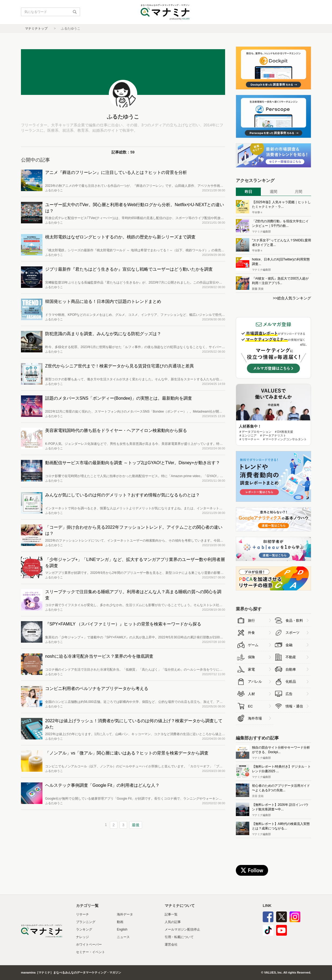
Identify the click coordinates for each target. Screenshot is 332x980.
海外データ (125, 914)
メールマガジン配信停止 (182, 929)
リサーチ (82, 914)
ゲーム (253, 645)
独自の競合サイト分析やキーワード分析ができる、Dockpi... (281, 750)
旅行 (251, 620)
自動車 (291, 669)
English (122, 929)
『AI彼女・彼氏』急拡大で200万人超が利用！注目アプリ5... (280, 281)
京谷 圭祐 (258, 796)
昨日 (248, 192)
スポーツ (293, 633)
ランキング (84, 929)
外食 (251, 633)
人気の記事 (173, 922)
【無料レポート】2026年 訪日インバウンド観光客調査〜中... (280, 807)
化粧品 (291, 682)
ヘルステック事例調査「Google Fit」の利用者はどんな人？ (102, 785)
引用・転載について (179, 937)
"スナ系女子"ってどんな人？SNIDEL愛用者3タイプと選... (282, 243)
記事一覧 (171, 914)
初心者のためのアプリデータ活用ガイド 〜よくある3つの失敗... (281, 788)
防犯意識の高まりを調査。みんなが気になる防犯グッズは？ (103, 334)
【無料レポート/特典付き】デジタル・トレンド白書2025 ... (281, 769)
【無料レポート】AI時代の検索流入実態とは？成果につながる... (281, 826)
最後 (136, 825)
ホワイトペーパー (89, 945)
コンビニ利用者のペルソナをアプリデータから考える (97, 688)
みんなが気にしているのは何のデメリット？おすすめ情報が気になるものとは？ (122, 495)
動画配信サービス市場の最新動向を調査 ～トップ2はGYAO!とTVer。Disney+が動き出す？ (133, 463)
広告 (289, 694)
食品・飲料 (294, 620)
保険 (251, 657)
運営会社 (171, 945)
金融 (289, 645)
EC (250, 706)
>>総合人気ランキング (292, 298)
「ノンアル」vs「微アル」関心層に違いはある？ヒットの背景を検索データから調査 (127, 753)
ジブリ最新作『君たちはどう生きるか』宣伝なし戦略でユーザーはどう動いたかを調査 (129, 269)
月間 (298, 192)
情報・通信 (294, 706)
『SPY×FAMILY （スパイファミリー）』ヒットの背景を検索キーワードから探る (123, 624)
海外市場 (255, 718)
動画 (120, 922)
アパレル (255, 682)
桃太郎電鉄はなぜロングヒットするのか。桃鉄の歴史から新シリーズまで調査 (120, 237)
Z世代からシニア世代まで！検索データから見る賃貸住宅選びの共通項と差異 (120, 366)
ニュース (123, 937)
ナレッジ (82, 937)
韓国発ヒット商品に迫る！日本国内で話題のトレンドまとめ (103, 301)
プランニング (86, 922)
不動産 (291, 657)
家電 (251, 669)
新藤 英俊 (258, 289)
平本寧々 (257, 212)
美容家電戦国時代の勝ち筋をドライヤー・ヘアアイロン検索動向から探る (116, 430)
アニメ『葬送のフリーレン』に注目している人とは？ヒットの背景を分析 (116, 172)
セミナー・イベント (91, 952)
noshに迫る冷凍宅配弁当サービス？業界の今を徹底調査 (99, 656)
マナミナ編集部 (261, 232)
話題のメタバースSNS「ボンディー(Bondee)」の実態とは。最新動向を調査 (119, 398)
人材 (251, 694)
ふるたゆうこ (54, 190)
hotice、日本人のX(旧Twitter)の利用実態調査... (281, 262)
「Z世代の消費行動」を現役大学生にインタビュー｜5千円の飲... (280, 223)
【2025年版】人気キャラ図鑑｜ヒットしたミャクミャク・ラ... (281, 204)
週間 (273, 192)
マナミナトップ (36, 28)
